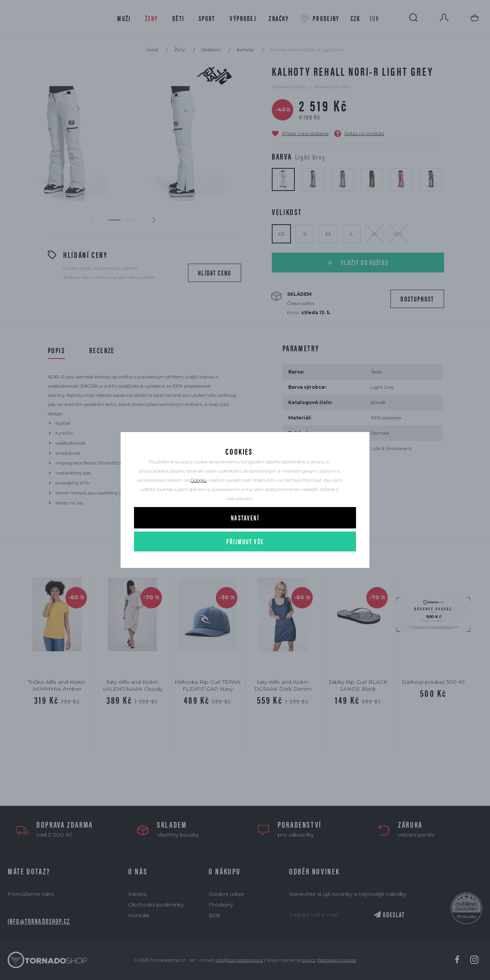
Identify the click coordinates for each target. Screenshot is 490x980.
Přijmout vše (245, 560)
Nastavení (245, 536)
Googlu (199, 499)
